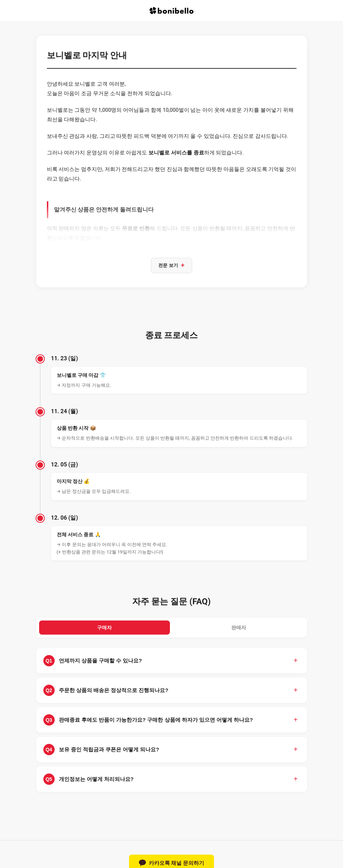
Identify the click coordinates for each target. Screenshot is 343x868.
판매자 (239, 629)
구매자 (105, 629)
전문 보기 (171, 266)
